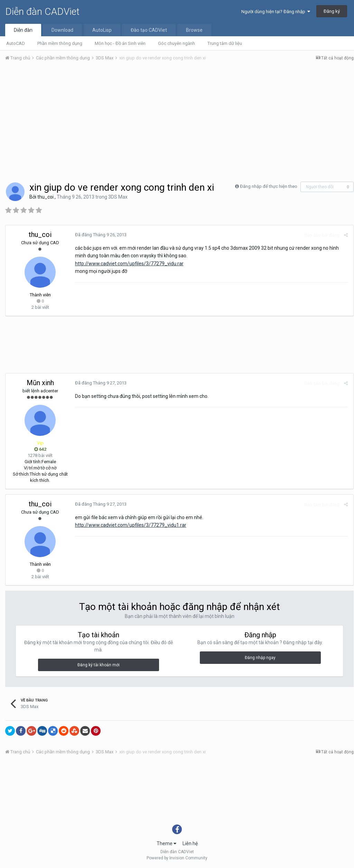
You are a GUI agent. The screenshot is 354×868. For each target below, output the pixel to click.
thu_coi (45, 197)
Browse (194, 30)
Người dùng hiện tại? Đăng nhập (276, 12)
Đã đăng (100, 235)
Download (62, 30)
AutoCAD (16, 43)
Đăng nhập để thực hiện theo (269, 186)
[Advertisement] (179, 118)
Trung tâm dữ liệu (225, 43)
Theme (166, 843)
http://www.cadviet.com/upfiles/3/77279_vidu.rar (129, 264)
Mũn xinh (40, 383)
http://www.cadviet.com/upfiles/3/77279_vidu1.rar (130, 525)
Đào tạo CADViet (149, 30)
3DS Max (118, 197)
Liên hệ (190, 843)
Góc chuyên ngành (176, 43)
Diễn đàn (23, 30)
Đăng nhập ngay (260, 658)
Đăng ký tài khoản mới (99, 665)
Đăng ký (332, 11)
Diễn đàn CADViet (42, 12)
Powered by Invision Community (177, 858)
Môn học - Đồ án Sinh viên (120, 43)
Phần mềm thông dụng (60, 43)
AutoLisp (102, 30)
